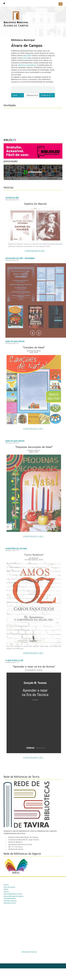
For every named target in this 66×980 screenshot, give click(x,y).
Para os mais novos (15, 341)
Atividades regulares (10, 901)
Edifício (6, 889)
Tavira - (4, 3)
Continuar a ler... (36, 251)
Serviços (6, 892)
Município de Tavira (10, 903)
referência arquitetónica (27, 65)
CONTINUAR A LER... (34, 429)
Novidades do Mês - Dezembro (20, 258)
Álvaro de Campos (9, 887)
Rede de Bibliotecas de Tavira (13, 894)
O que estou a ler (14, 660)
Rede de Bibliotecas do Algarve (13, 896)
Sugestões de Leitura (16, 549)
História (6, 885)
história (25, 58)
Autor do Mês (12, 198)
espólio (29, 56)
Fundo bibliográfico (10, 898)
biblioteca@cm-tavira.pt (29, 952)
